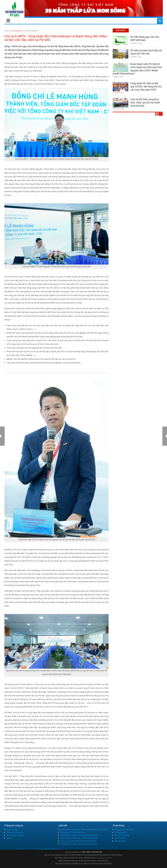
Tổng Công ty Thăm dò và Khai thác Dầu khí (79, 835)
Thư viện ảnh (12, 830)
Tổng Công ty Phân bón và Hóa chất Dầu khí (79, 838)
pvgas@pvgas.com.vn (104, 858)
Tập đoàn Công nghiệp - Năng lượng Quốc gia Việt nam (84, 830)
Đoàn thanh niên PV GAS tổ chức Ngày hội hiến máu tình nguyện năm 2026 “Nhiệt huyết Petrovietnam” (137, 69)
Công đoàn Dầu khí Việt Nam (73, 832)
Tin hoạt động (17, 31)
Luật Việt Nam (121, 832)
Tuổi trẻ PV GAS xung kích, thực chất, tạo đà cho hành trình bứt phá (145, 103)
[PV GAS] (14, 9)
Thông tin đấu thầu (14, 832)
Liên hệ (10, 838)
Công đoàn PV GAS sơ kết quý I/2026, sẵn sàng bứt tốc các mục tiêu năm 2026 (146, 87)
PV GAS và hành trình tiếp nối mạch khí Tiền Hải (146, 52)
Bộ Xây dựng (120, 841)
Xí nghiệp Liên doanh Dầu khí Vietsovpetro (79, 844)
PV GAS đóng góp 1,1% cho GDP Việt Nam (145, 39)
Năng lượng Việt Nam (124, 830)
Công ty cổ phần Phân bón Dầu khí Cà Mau (79, 841)
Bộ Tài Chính (120, 838)
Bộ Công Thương (122, 835)
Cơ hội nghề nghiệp (15, 835)
